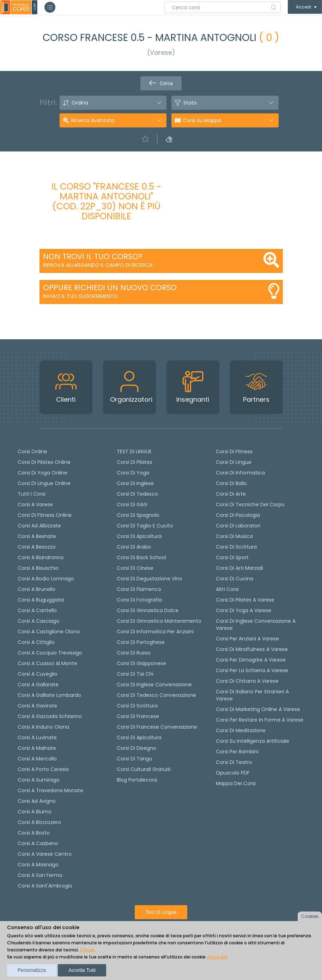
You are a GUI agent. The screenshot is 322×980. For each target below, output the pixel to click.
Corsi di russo (134, 653)
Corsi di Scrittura (236, 547)
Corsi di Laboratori (238, 526)
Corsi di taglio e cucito (145, 526)
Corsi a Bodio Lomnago (46, 579)
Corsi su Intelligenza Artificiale (253, 741)
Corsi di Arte (231, 494)
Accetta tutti (82, 970)
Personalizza (32, 970)
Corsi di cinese (135, 568)
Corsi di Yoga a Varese (244, 610)
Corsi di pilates (135, 462)
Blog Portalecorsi (137, 780)
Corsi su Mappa (202, 120)
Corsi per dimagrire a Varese (251, 660)
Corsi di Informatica (240, 473)
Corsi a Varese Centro (45, 854)
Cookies (310, 916)
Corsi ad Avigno (37, 801)
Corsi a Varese (35, 504)
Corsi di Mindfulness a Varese (252, 649)
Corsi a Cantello (37, 610)
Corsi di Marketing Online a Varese (258, 709)
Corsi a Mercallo (37, 759)
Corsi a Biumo (35, 812)
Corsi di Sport (232, 557)
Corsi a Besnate (37, 536)
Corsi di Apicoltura (139, 737)
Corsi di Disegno (136, 748)
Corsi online (32, 452)
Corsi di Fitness (234, 452)
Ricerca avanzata (93, 120)
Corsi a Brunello (37, 589)
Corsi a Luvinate (37, 737)
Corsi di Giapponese (141, 663)
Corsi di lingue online (44, 483)
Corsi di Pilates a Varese (245, 600)
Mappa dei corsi (236, 783)
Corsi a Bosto (34, 833)
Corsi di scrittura (137, 706)
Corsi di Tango (135, 759)
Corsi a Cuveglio (38, 674)
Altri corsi (227, 589)
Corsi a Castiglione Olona (49, 632)
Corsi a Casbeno (38, 843)
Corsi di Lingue (234, 462)
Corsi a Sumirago (39, 780)
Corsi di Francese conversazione (157, 727)
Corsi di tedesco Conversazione (156, 695)
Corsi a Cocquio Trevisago (50, 653)
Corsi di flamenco (139, 589)
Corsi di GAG (132, 504)
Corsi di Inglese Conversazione (154, 685)
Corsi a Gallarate (38, 685)
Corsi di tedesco (137, 494)
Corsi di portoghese (141, 642)
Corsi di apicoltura (139, 536)
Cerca (161, 83)
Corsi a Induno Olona (43, 727)
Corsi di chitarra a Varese (247, 681)
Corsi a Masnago (38, 865)
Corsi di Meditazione (241, 730)
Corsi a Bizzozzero (39, 822)
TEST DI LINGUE (134, 452)
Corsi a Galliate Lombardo (49, 695)
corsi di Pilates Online (44, 462)
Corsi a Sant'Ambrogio (45, 886)
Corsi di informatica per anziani (155, 632)
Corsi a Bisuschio (38, 568)
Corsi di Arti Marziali (239, 568)
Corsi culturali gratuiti (144, 769)
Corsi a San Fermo (40, 875)
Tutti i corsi (32, 494)
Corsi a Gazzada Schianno (50, 716)
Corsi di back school (141, 557)
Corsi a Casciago (38, 621)
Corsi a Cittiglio (36, 642)
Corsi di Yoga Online (42, 473)
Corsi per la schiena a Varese (252, 670)
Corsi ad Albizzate (39, 526)
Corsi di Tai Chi (135, 674)
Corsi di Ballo (231, 483)
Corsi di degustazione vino (150, 579)
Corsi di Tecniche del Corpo (250, 504)
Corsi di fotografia (139, 600)
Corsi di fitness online (45, 515)
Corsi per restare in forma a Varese (260, 720)
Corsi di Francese (138, 716)
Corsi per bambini (237, 752)
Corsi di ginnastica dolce (148, 610)
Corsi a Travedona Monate (50, 790)
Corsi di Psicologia (238, 515)
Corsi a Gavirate (37, 706)
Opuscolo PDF (233, 773)
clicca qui (217, 957)
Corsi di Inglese (135, 483)
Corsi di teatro (234, 762)
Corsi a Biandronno (41, 557)
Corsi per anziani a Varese (247, 639)
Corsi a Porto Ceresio (43, 769)
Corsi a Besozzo (37, 547)
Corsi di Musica (234, 536)
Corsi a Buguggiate (41, 600)
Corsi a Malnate (37, 748)
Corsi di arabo (134, 547)
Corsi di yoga (133, 473)
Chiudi (87, 950)
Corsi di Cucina (235, 579)
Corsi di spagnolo (138, 515)
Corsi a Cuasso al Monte (47, 663)
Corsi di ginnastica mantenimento (159, 621)
